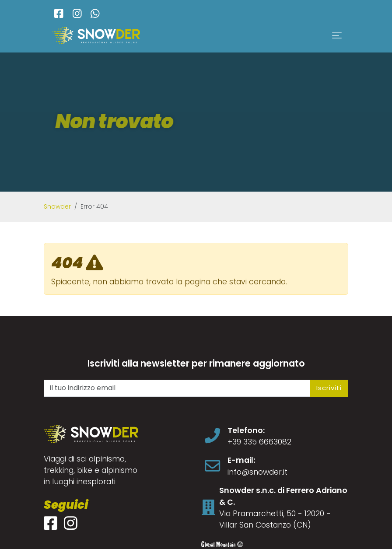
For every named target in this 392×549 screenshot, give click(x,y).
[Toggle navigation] (337, 35)
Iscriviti (329, 388)
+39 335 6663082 (259, 442)
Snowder (57, 206)
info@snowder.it (257, 472)
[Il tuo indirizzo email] (177, 388)
